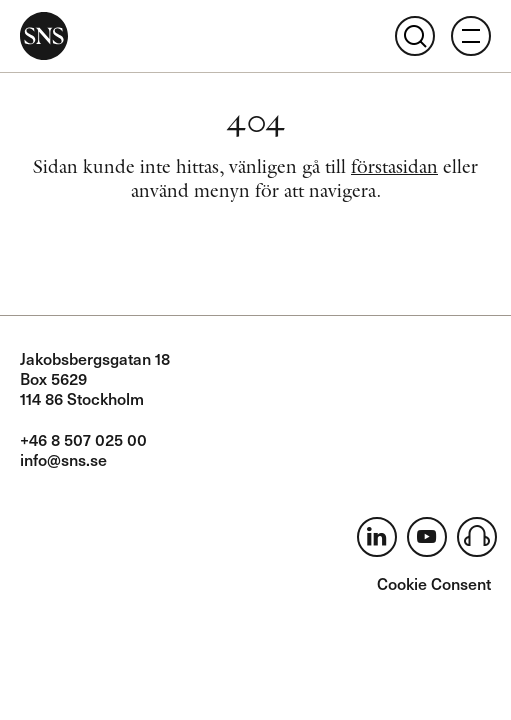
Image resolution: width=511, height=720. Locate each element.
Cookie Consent (434, 583)
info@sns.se (63, 459)
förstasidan (394, 166)
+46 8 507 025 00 (83, 439)
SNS (44, 36)
